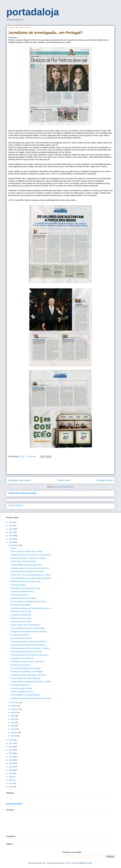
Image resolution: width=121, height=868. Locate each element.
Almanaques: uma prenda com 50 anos (25, 588)
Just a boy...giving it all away (21, 688)
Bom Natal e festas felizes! (21, 605)
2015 (11, 750)
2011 (11, 763)
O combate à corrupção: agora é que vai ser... (28, 662)
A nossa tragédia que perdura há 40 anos (26, 565)
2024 (11, 526)
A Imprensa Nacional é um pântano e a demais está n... (32, 555)
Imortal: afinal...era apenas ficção (23, 561)
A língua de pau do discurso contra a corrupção (28, 632)
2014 (11, 753)
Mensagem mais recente (20, 480)
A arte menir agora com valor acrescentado (27, 571)
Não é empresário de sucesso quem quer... (27, 652)
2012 (11, 760)
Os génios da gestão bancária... (23, 591)
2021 (11, 536)
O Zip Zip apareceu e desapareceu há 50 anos (28, 601)
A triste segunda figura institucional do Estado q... (29, 642)
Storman (68, 863)
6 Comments (31, 456)
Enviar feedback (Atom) (65, 487)
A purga (13, 548)
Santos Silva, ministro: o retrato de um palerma (28, 558)
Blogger (89, 863)
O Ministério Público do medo (22, 493)
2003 (11, 787)
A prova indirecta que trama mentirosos (25, 678)
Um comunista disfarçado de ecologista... (26, 668)
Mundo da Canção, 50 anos (21, 612)
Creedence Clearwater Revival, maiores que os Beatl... (31, 698)
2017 (11, 743)
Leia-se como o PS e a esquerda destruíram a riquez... (31, 575)
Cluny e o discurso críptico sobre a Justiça (26, 551)
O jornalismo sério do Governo (22, 658)
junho (13, 719)
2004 (11, 783)
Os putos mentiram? (16, 505)
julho (13, 716)
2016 (11, 747)
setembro (15, 709)
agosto (14, 712)
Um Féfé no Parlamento (20, 635)
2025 (11, 522)
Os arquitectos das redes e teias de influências (28, 645)
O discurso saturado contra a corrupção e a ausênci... (31, 648)
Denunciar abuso (14, 804)
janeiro (14, 736)
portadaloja (33, 12)
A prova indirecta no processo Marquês (25, 695)
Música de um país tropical (21, 618)
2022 (11, 532)
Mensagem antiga (105, 480)
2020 (11, 539)
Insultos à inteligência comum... (22, 692)
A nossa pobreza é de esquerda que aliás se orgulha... (31, 682)
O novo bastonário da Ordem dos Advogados (28, 628)
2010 (11, 767)
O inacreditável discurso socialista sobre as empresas (31, 578)
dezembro (15, 545)
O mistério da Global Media (21, 615)
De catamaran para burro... (21, 685)
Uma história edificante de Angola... (24, 598)
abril (13, 726)
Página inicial (64, 480)
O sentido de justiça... (19, 585)
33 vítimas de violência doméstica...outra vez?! (28, 675)
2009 (11, 770)
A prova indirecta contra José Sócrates (25, 625)
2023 (11, 529)
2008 (11, 773)
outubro (14, 706)
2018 (11, 740)
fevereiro (14, 733)
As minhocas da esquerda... (21, 665)
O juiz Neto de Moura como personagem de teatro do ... (32, 608)
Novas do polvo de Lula (19, 595)
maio (13, 723)
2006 (11, 777)
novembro (15, 702)
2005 (11, 780)
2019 (11, 542)
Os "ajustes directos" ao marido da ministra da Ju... (30, 655)
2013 (11, 757)
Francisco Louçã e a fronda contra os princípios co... (30, 568)
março (13, 729)
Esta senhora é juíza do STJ (21, 638)
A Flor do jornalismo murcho (21, 622)
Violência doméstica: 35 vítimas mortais (25, 581)
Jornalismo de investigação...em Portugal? (27, 672)
